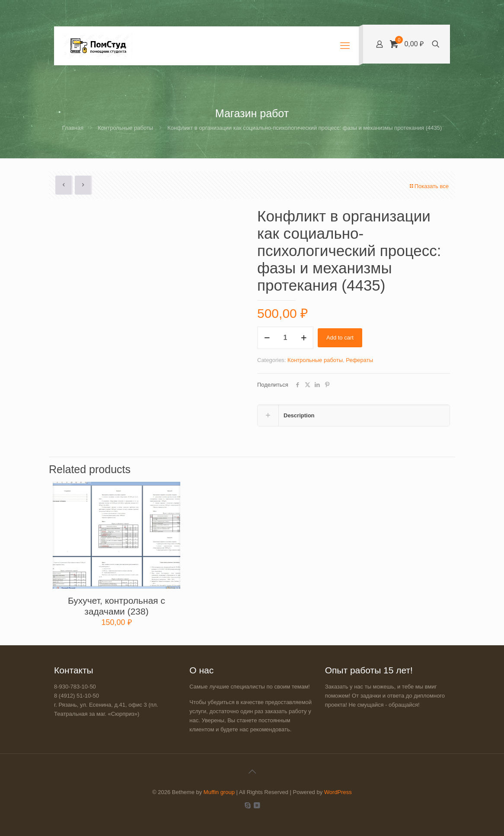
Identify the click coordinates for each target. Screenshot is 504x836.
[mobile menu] (345, 46)
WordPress (338, 792)
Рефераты (359, 360)
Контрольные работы (125, 128)
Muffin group (219, 792)
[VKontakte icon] (257, 805)
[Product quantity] (285, 338)
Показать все (429, 186)
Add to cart (340, 338)
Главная (73, 128)
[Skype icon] (247, 805)
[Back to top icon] (252, 772)
